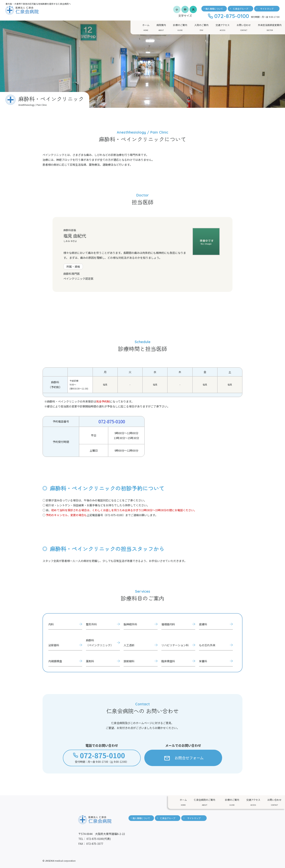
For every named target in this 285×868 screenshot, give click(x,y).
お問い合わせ (244, 28)
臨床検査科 (168, 661)
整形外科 (91, 624)
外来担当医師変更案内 (270, 28)
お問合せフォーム (184, 758)
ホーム (146, 28)
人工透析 (129, 645)
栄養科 (203, 661)
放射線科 (129, 661)
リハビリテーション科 (175, 645)
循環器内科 (168, 624)
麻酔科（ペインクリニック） (100, 643)
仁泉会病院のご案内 (205, 802)
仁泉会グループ (241, 9)
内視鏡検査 (55, 661)
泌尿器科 (54, 645)
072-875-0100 (112, 421)
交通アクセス (223, 28)
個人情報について (214, 9)
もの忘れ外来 (207, 645)
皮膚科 (203, 624)
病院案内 (161, 28)
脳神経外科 (130, 624)
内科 (51, 624)
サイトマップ (267, 9)
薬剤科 (90, 661)
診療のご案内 (180, 28)
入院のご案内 (201, 28)
